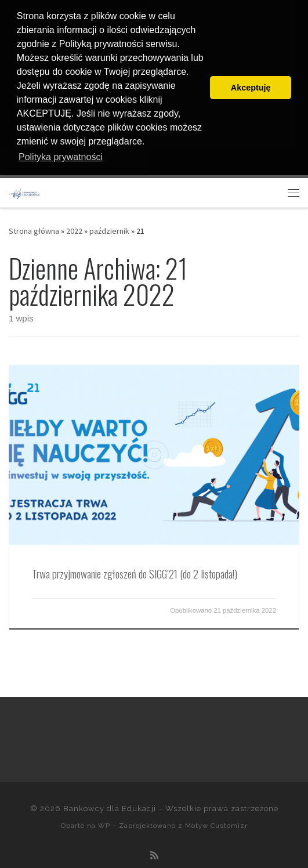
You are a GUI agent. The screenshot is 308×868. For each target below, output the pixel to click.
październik (109, 231)
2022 (74, 231)
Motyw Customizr (216, 826)
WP (104, 826)
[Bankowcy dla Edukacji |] (24, 192)
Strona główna (34, 231)
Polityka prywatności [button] (61, 157)
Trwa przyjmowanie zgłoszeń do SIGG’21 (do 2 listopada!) (135, 574)
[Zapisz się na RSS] (154, 855)
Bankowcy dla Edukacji (110, 809)
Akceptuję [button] (251, 88)
